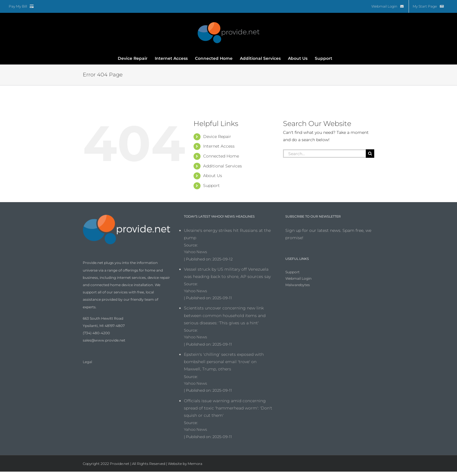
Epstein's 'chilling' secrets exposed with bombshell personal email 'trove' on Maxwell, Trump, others (224, 362)
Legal (87, 362)
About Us (213, 176)
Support (211, 185)
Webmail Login (298, 278)
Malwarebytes (298, 285)
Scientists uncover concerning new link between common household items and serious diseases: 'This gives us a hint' (225, 315)
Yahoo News (195, 252)
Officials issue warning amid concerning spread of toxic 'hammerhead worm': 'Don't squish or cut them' (228, 408)
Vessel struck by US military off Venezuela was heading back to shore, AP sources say (227, 273)
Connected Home (221, 156)
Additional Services (223, 166)
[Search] (370, 154)
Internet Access (219, 146)
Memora (195, 464)
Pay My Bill (21, 6)
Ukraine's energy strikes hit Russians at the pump (227, 234)
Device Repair (217, 136)
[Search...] (324, 154)
